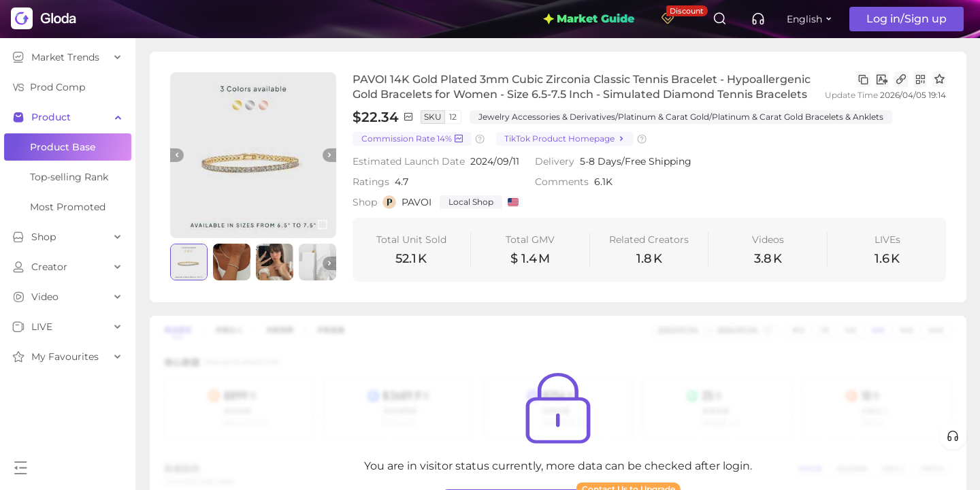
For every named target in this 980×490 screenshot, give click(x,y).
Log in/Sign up (906, 19)
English (804, 19)
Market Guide (589, 19)
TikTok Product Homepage (565, 139)
